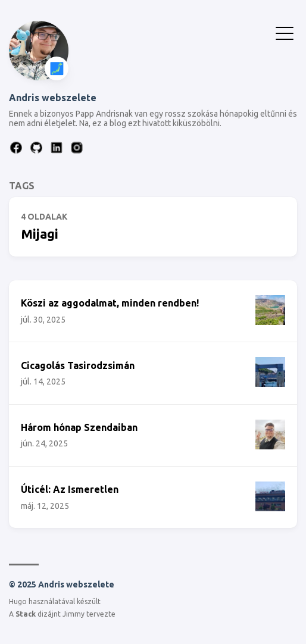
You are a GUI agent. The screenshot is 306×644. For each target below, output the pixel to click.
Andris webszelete (53, 98)
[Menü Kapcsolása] (285, 32)
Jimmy (74, 614)
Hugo (18, 601)
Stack (26, 614)
